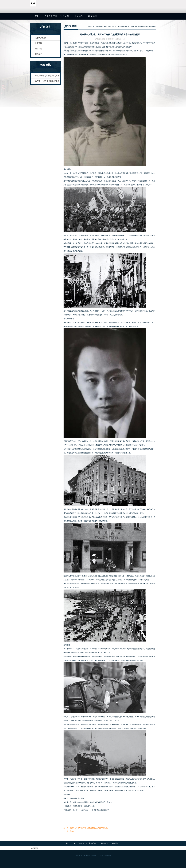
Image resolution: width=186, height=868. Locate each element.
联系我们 (92, 16)
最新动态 (79, 16)
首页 (37, 16)
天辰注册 (99, 26)
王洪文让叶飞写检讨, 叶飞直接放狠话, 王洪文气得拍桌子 (89, 828)
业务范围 (65, 16)
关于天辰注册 (51, 16)
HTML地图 (108, 855)
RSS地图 (100, 855)
